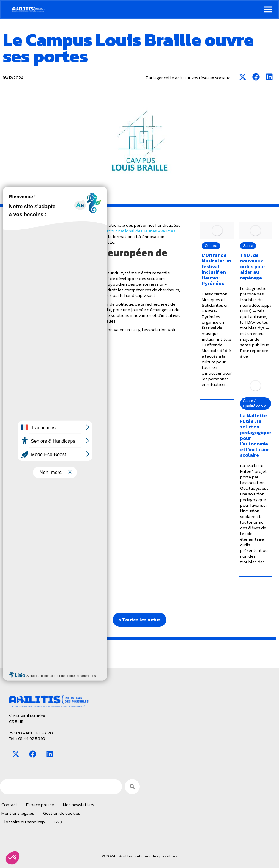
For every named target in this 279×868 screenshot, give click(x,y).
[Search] (132, 787)
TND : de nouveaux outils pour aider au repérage (253, 473)
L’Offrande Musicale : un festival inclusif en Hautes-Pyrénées (216, 476)
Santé (248, 453)
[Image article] (217, 438)
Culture (211, 453)
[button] (12, 858)
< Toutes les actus (139, 620)
